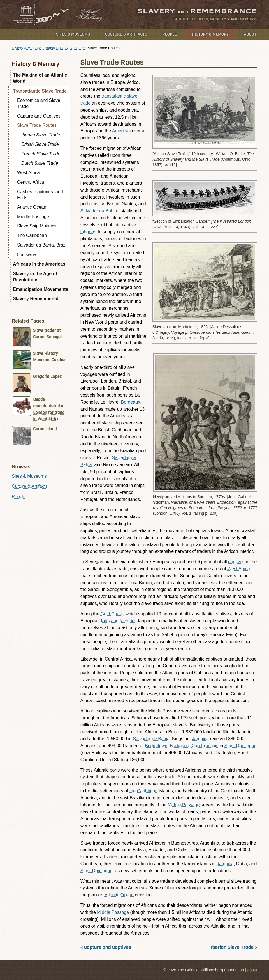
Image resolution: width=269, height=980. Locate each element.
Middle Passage (184, 805)
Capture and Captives (39, 116)
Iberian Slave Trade (41, 135)
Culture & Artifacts (126, 34)
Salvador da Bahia (99, 211)
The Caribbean (32, 235)
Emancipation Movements (40, 289)
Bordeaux (131, 402)
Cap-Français (205, 746)
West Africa (239, 569)
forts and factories (119, 621)
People (170, 34)
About (250, 34)
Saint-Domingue (241, 746)
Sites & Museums (73, 34)
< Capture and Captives (106, 947)
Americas (121, 131)
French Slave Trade (41, 154)
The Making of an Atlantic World (40, 78)
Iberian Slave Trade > (234, 947)
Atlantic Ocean (119, 895)
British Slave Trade (40, 144)
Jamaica (200, 739)
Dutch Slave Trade (40, 163)
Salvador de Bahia (151, 739)
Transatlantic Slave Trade (64, 48)
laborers (89, 232)
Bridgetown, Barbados (167, 746)
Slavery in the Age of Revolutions (35, 277)
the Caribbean (144, 791)
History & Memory (210, 34)
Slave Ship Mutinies (37, 226)
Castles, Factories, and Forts (40, 195)
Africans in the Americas (39, 264)
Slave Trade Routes (37, 125)
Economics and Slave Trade (39, 103)
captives (236, 562)
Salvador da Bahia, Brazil (42, 245)
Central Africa (31, 182)
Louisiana (27, 255)
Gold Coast (112, 614)
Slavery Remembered (36, 299)
